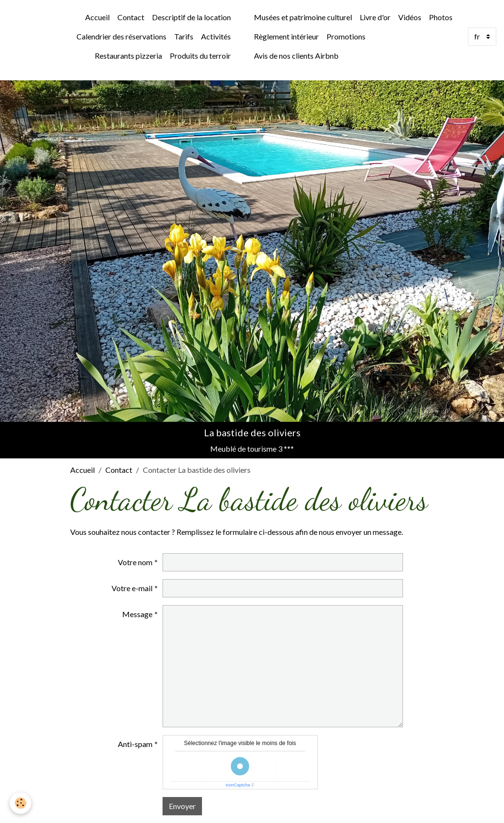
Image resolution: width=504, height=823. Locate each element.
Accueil (97, 17)
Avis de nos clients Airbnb (296, 56)
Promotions (346, 36)
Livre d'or (375, 17)
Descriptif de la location (191, 17)
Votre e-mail (132, 588)
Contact (131, 17)
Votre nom (135, 562)
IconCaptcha (238, 785)
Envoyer (182, 806)
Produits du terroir (200, 56)
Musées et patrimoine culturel (303, 17)
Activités (216, 36)
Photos (441, 17)
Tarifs (184, 36)
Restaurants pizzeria (128, 56)
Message (137, 614)
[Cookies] (20, 803)
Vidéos (410, 17)
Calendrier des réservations (121, 36)
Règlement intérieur (286, 36)
